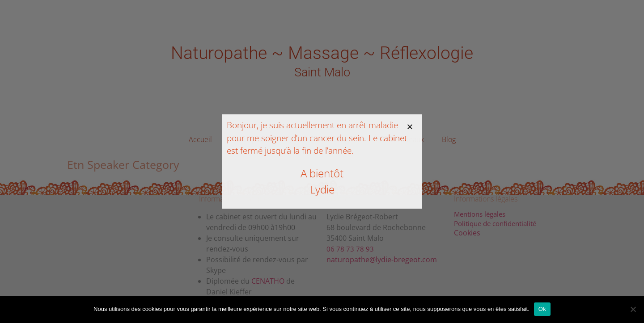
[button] (410, 127)
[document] (322, 161)
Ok (542, 309)
